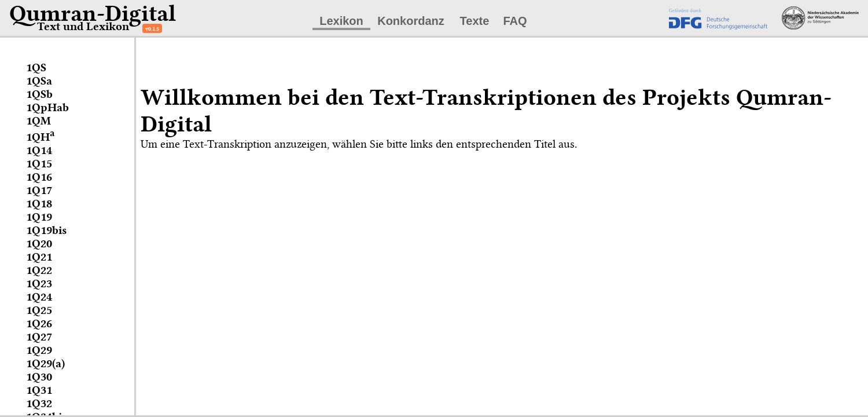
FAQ (515, 21)
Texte (475, 21)
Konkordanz (411, 21)
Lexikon (341, 21)
